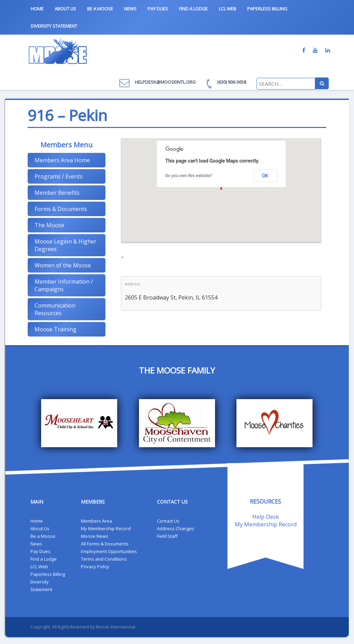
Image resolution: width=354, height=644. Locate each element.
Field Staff (167, 536)
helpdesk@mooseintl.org (165, 82)
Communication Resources (55, 309)
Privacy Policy (95, 567)
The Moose (49, 225)
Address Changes (176, 528)
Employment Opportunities (109, 551)
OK (265, 176)
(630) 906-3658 (232, 82)
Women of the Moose (63, 265)
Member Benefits (57, 193)
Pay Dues (158, 9)
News (130, 9)
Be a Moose (100, 9)
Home (37, 9)
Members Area (96, 521)
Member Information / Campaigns (64, 285)
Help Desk (266, 517)
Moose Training (55, 329)
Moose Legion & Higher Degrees (66, 245)
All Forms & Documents (105, 544)
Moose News (95, 536)
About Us (65, 9)
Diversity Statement (54, 26)
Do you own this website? (189, 176)
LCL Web (227, 9)
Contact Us (168, 521)
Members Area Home (62, 160)
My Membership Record (106, 528)
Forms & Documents (61, 209)
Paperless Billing (267, 9)
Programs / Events (59, 176)
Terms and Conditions (104, 559)
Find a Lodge (193, 9)
